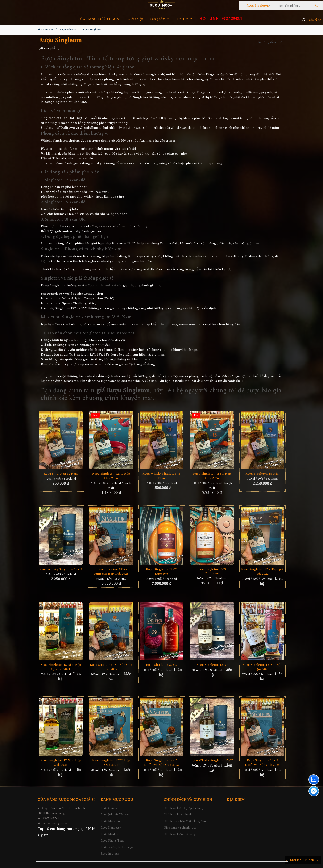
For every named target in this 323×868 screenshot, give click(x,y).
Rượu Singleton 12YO (212, 665)
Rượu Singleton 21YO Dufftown (162, 572)
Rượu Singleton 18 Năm (262, 474)
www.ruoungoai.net (56, 823)
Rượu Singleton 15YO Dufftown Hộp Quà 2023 (262, 763)
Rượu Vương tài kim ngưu (117, 847)
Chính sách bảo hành (178, 815)
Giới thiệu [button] (136, 19)
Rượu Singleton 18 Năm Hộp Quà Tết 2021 (61, 667)
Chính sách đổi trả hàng (180, 834)
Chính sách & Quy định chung (183, 808)
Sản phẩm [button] (160, 19)
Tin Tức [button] (184, 19)
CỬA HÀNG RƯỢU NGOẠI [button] (99, 19)
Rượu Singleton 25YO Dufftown (212, 571)
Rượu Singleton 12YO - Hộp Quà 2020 (262, 667)
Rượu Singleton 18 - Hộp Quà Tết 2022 (111, 667)
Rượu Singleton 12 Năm (61, 474)
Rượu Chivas (109, 808)
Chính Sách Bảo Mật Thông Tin (185, 821)
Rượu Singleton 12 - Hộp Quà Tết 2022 (262, 571)
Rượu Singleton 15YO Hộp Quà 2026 (212, 476)
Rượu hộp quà (110, 854)
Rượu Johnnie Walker (115, 815)
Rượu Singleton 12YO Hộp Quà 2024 (111, 763)
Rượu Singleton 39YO (162, 665)
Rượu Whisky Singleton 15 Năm (161, 476)
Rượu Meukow (110, 834)
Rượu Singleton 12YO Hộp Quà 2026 (111, 476)
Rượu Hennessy (111, 828)
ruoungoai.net (96, 364)
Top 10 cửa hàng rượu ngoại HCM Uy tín (67, 832)
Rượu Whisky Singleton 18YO (61, 569)
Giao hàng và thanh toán (180, 828)
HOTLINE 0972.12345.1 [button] (221, 19)
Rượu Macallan (111, 821)
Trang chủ (46, 30)
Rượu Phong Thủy (112, 841)
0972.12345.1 (51, 818)
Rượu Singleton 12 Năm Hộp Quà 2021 (61, 763)
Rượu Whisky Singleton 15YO (212, 760)
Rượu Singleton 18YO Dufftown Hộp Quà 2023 (111, 571)
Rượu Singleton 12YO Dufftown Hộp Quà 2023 (161, 763)
